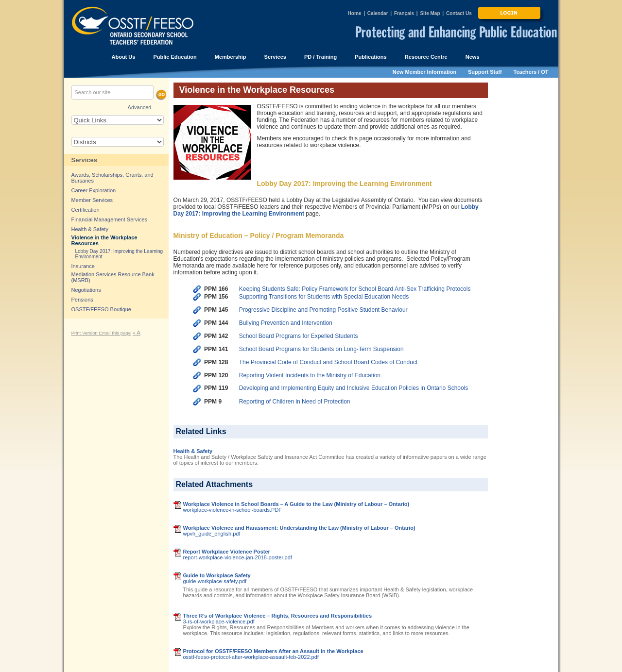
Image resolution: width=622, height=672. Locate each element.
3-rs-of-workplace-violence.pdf (219, 622)
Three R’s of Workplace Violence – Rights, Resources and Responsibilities (278, 616)
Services (85, 160)
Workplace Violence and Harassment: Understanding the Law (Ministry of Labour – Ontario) (299, 528)
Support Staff (485, 72)
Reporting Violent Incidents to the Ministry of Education (310, 375)
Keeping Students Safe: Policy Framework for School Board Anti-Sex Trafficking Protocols (355, 289)
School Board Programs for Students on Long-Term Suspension (321, 349)
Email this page (115, 333)
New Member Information (424, 72)
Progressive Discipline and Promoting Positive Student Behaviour (323, 310)
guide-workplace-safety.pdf (215, 581)
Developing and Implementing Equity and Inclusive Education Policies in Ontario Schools (354, 388)
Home (355, 13)
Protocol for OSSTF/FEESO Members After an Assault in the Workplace (273, 651)
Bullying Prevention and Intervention (286, 323)
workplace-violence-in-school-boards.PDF (233, 510)
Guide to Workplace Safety (217, 575)
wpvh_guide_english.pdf (212, 534)
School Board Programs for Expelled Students (299, 336)
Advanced (140, 107)
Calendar (378, 13)
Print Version (85, 333)
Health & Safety (193, 451)
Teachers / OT (531, 72)
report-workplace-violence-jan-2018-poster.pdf (238, 557)
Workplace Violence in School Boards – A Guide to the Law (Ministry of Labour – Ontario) (296, 504)
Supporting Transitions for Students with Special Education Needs (324, 297)
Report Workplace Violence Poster (227, 552)
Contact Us (459, 13)
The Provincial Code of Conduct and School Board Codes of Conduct (328, 362)
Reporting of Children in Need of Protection (295, 402)
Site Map (430, 13)
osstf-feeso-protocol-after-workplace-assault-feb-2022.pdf (251, 657)
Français (404, 13)
